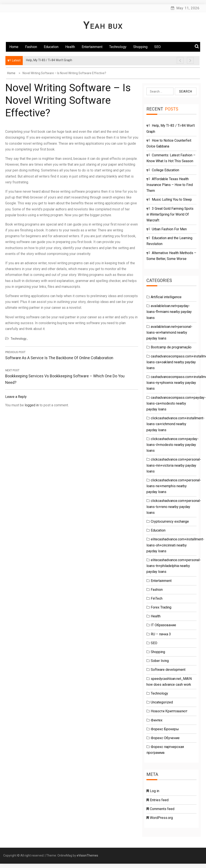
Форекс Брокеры (165, 729)
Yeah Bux (103, 26)
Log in (155, 791)
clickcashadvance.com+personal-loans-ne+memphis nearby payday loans (174, 486)
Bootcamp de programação (171, 347)
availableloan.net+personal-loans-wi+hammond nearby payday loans (169, 332)
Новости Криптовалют (169, 711)
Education (51, 47)
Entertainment (92, 47)
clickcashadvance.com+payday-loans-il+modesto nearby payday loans (173, 445)
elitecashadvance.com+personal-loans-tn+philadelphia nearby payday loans (174, 566)
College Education (165, 170)
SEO (157, 47)
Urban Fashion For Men (169, 229)
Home (14, 47)
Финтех (157, 720)
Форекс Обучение (165, 738)
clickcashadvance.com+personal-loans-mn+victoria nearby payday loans (174, 465)
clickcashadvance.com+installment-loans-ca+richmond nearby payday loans (175, 424)
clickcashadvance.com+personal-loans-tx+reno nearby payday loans (174, 507)
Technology (118, 47)
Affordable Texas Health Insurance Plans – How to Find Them (170, 185)
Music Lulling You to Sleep (172, 199)
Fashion (31, 47)
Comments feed (162, 809)
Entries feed (159, 800)
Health (70, 47)
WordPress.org (161, 818)
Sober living (160, 661)
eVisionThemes (87, 855)
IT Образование (163, 625)
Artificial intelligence (166, 297)
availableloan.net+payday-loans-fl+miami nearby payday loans (169, 312)
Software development (168, 670)
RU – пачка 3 (161, 634)
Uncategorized (162, 702)
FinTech (157, 598)
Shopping (140, 47)
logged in (32, 405)
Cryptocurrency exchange (170, 521)
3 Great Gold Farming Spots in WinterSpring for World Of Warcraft (170, 214)
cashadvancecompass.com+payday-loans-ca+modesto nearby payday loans (176, 403)
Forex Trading (161, 607)
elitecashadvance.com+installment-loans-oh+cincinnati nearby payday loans (175, 545)
